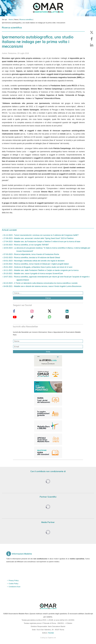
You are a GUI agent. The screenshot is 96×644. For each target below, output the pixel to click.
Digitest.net (52, 638)
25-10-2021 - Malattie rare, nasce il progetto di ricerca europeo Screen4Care (33, 274)
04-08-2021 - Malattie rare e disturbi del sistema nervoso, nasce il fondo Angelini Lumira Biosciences (42, 286)
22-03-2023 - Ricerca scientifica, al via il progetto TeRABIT (26, 245)
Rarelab (51, 633)
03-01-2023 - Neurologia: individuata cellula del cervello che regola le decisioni (34, 261)
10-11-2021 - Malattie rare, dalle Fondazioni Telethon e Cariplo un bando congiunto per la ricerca (41, 270)
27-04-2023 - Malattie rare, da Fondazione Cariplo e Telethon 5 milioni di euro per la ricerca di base (42, 242)
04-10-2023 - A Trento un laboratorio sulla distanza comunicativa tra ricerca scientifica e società (40, 283)
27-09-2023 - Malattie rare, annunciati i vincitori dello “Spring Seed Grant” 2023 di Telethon (38, 238)
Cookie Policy (13, 584)
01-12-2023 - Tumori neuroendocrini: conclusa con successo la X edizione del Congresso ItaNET (41, 235)
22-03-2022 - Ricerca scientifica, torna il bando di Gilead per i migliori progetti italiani (36, 264)
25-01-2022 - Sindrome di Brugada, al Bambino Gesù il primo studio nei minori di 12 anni (38, 267)
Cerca (48, 298)
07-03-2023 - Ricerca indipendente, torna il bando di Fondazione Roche (31, 254)
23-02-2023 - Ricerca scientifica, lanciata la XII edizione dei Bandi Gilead (31, 258)
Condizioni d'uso (14, 587)
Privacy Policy (14, 580)
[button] (92, 32)
